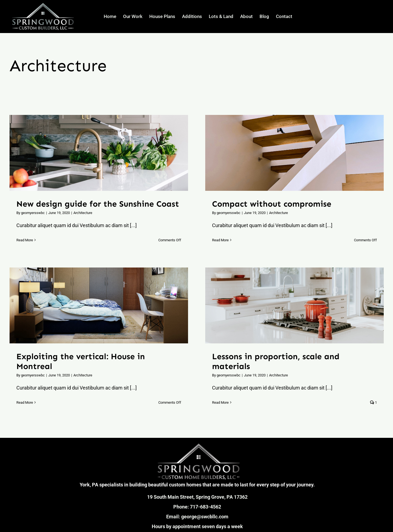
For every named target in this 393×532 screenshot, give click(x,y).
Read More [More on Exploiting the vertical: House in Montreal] (25, 402)
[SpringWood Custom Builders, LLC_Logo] (43, 5)
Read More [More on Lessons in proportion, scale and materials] (220, 402)
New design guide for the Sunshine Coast (98, 204)
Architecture (83, 213)
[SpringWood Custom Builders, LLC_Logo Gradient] (199, 446)
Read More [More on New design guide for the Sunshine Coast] (25, 240)
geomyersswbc (33, 213)
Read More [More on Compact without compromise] (220, 240)
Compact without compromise (272, 204)
